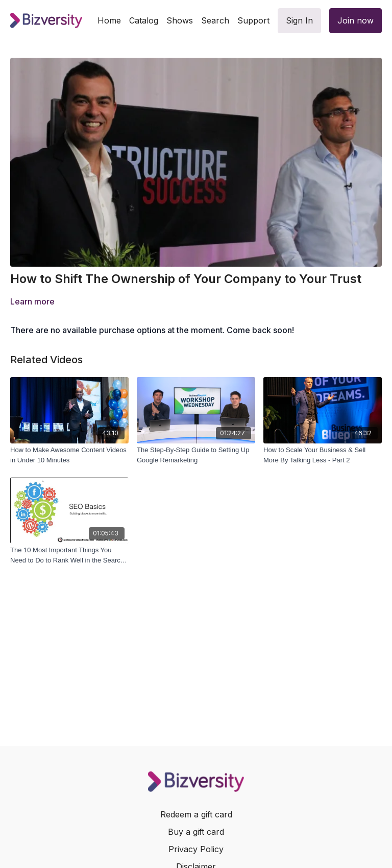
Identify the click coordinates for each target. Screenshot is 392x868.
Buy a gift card (196, 832)
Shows (180, 20)
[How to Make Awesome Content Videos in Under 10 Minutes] (69, 455)
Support (253, 20)
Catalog (144, 20)
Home (109, 20)
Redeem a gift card (196, 814)
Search (215, 20)
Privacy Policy (196, 849)
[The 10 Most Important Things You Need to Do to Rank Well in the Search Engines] (69, 555)
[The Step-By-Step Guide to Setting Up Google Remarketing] (196, 455)
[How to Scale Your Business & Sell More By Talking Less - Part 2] (323, 455)
